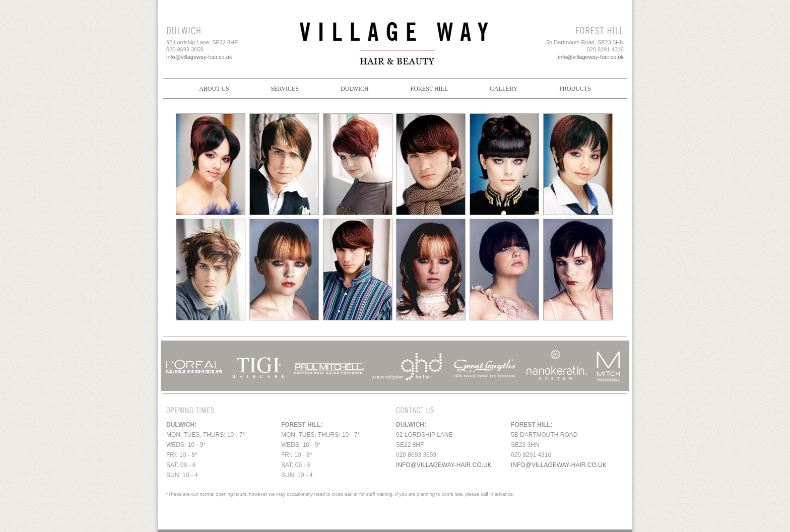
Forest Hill (429, 89)
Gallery (504, 89)
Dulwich (355, 89)
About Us (214, 89)
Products (575, 89)
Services (285, 89)
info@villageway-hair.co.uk (199, 57)
